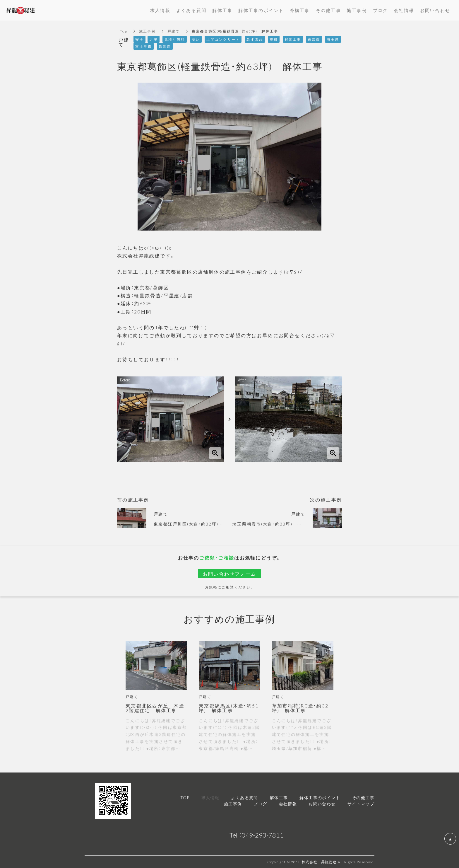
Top (124, 31)
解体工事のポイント (261, 10)
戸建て (174, 31)
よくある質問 (191, 10)
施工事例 (147, 31)
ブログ (381, 10)
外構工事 (300, 10)
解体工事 (222, 10)
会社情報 (404, 10)
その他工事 (328, 10)
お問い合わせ (435, 10)
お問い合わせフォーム (230, 574)
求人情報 (160, 10)
